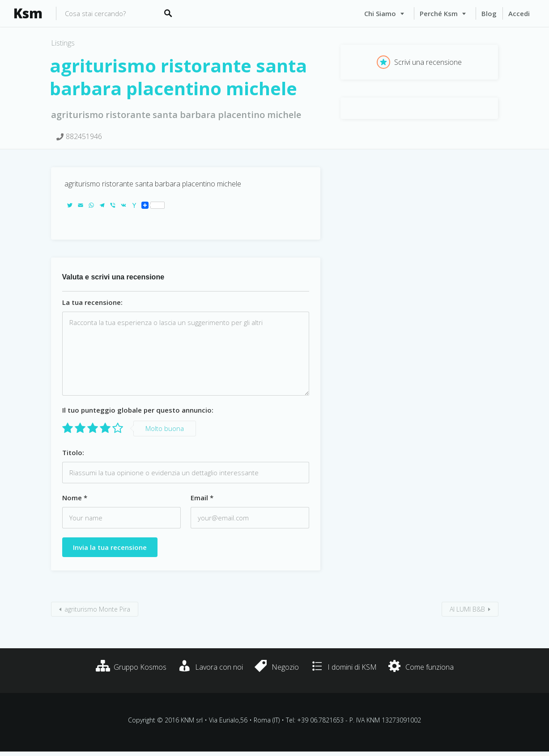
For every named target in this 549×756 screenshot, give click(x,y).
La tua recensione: (92, 302)
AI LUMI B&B (467, 609)
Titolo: (73, 452)
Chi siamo (380, 13)
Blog (489, 13)
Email (202, 498)
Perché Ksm (439, 13)
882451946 (84, 136)
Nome (75, 498)
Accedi (519, 13)
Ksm (28, 13)
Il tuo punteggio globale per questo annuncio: (138, 410)
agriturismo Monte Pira (97, 609)
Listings (63, 43)
